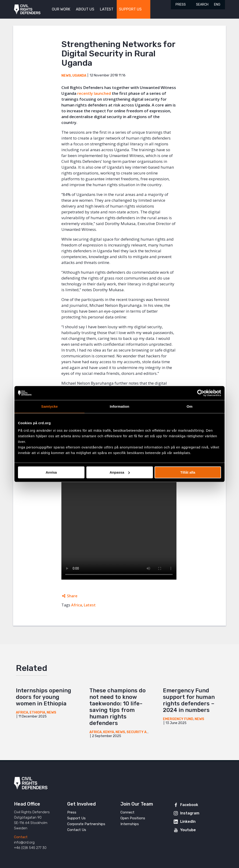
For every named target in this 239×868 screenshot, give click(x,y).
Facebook (189, 805)
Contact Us (77, 830)
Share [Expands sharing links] (72, 596)
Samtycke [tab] (50, 406)
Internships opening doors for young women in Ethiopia (44, 697)
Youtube (188, 830)
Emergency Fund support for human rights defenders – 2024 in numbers (189, 700)
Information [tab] (119, 406)
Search (202, 5)
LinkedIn (188, 822)
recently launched (94, 93)
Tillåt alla (188, 472)
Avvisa (51, 472)
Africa (77, 605)
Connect (127, 812)
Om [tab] (189, 406)
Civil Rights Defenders (27, 9)
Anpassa (120, 472)
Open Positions (133, 818)
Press (181, 5)
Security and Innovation (149, 732)
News (66, 76)
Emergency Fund (178, 719)
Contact (21, 837)
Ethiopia (37, 713)
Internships (130, 824)
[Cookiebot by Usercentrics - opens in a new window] (201, 393)
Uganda (79, 76)
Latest (90, 605)
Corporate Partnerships (86, 824)
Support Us (76, 818)
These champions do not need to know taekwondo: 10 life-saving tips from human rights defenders (118, 707)
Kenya (109, 732)
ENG (217, 5)
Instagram (190, 813)
